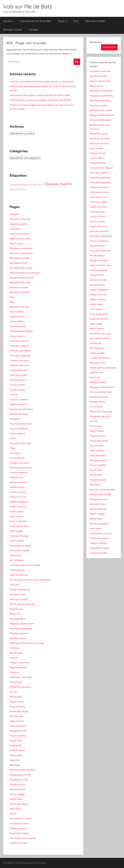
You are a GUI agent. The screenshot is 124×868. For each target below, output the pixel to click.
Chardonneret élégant (21, 331)
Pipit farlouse (16, 716)
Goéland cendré (18, 482)
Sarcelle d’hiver (17, 784)
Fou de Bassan (17, 458)
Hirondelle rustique (20, 550)
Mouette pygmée (19, 633)
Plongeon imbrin (18, 731)
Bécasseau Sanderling (21, 253)
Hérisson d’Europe (19, 536)
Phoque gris (16, 682)
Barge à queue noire (20, 239)
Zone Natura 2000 (95, 21)
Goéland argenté (18, 473)
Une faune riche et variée (23, 838)
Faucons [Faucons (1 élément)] (30, 185)
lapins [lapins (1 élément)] (35, 185)
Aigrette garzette (18, 224)
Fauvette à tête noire (20, 443)
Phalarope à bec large (21, 677)
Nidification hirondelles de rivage (27, 643)
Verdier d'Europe (98, 553)
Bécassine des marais (21, 268)
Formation (15, 453)
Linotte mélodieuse (20, 590)
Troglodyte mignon (20, 833)
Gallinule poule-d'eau (101, 265)
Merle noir (15, 614)
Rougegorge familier (20, 775)
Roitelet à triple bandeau (22, 770)
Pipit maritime (17, 721)
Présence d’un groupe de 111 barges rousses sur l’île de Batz (40, 100)
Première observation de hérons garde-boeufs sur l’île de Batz (42, 82)
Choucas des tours (19, 360)
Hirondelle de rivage (20, 546)
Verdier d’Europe (18, 843)
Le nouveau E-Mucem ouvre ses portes (30, 580)
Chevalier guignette (20, 356)
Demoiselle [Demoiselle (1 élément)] (18, 185)
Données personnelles (21, 409)
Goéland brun (17, 477)
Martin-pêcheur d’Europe (23, 604)
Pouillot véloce (17, 750)
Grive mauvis (16, 516)
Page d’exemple (18, 667)
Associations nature (20, 234)
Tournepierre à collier (21, 819)
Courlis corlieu (17, 390)
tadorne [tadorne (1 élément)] (19, 190)
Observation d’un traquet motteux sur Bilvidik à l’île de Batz (40, 95)
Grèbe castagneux (19, 502)
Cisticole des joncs (19, 365)
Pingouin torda (17, 706)
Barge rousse (16, 243)
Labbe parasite (17, 570)
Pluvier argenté (18, 736)
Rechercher (96, 42)
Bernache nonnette (20, 292)
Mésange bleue (18, 619)
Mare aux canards (19, 599)
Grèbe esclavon (18, 507)
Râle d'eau (95, 485)
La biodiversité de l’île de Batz (35, 21)
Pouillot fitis (16, 746)
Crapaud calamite (19, 399)
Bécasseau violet (18, 263)
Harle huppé (16, 531)
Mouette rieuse (17, 638)
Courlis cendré (17, 385)
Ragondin (15, 760)
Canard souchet (18, 326)
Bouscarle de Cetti (19, 307)
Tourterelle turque (19, 823)
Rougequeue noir (19, 780)
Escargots (15, 419)
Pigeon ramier (17, 702)
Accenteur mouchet (20, 219)
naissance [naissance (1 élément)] (41, 185)
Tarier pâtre (15, 809)
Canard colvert (17, 317)
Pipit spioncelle (18, 726)
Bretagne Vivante (13, 30)
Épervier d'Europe (99, 231)
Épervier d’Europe (19, 414)
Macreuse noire (18, 594)
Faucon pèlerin (17, 434)
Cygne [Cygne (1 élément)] (12, 185)
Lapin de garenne (19, 575)
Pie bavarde (16, 697)
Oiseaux (14, 658)
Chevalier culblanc (19, 346)
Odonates (15, 648)
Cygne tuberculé (18, 404)
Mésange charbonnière (22, 624)
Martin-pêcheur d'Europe (103, 368)
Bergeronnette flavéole (22, 278)
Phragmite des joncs (20, 687)
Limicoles (15, 585)
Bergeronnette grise (20, 282)
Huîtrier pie (15, 555)
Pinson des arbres (19, 711)
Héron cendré (17, 541)
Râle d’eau (15, 765)
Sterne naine (16, 799)
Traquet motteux (18, 828)
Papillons (14, 672)
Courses (14, 395)
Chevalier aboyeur (19, 341)
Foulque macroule (19, 463)
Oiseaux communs (19, 663)
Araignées (15, 229)
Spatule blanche (18, 789)
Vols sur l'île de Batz (28, 6)
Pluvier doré (16, 741)
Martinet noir (16, 609)
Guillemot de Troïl (19, 526)
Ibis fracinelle (16, 560)
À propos (34, 30)
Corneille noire (17, 380)
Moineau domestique (21, 629)
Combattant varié (19, 370)
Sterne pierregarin (19, 804)
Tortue (13, 814)
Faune (63, 21)
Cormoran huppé (18, 375)
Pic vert (14, 692)
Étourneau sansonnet (21, 424)
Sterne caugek (17, 794)
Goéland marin (17, 487)
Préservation (16, 755)
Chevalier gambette (20, 351)
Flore (76, 21)
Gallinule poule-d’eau (21, 468)
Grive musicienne (19, 521)
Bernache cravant (19, 287)
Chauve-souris (17, 336)
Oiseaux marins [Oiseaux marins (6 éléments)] (58, 184)
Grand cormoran (18, 492)
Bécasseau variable (20, 258)
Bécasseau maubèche (21, 248)
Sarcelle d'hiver (98, 504)
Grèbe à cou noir (18, 497)
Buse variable (17, 312)
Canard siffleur (17, 321)
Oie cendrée (16, 653)
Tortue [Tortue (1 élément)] (24, 190)
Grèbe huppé (16, 512)
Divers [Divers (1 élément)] (25, 185)
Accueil (9, 21)
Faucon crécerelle (19, 429)
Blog (12, 297)
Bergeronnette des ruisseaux (25, 273)
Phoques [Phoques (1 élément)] (13, 190)
